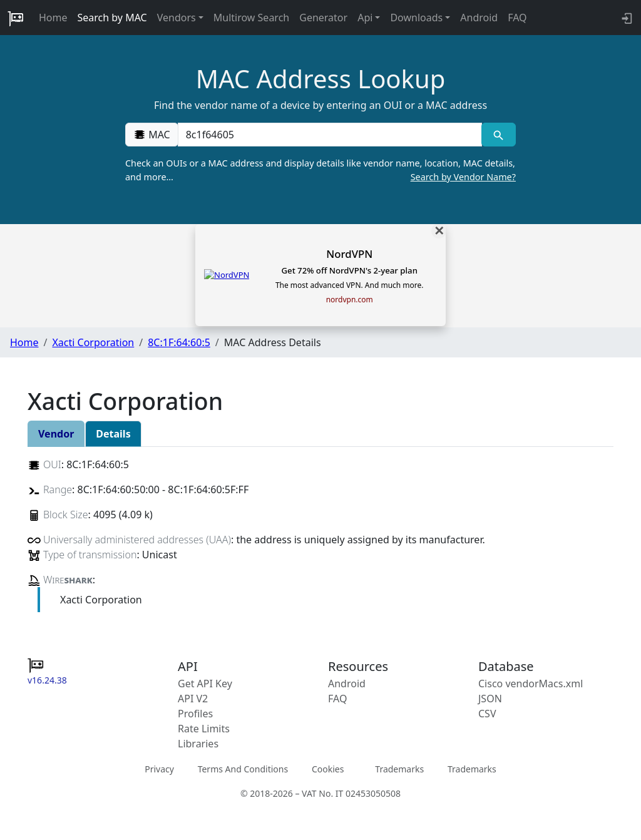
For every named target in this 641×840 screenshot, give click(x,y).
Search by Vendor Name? (463, 177)
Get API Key (205, 684)
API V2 (193, 699)
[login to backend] (626, 18)
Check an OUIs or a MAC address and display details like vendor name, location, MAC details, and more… (320, 170)
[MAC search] (499, 135)
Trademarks (399, 769)
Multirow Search (251, 18)
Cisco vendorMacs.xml (531, 684)
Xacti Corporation (93, 342)
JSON (490, 699)
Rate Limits (204, 729)
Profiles (195, 714)
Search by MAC (112, 18)
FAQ (517, 18)
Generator (323, 18)
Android (479, 18)
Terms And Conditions (243, 769)
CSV (487, 714)
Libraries (198, 744)
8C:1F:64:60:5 (179, 342)
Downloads (416, 18)
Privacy (159, 769)
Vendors (177, 18)
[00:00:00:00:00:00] (330, 135)
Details (113, 434)
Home (53, 18)
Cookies (328, 769)
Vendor (56, 434)
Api (365, 18)
